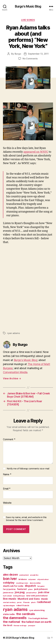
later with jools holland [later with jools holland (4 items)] (37, 596)
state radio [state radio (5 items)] (9, 614)
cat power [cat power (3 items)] (32, 579)
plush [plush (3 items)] (33, 602)
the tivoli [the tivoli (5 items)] (8, 625)
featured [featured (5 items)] (22, 589)
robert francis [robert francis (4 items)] (23, 605)
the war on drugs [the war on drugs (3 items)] (20, 626)
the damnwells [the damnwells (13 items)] (15, 618)
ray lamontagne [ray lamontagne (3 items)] (9, 606)
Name (7, 474)
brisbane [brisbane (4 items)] (23, 579)
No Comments (30, 59)
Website (7, 503)
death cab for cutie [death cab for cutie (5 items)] (13, 586)
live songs (28, 20)
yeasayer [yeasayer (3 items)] (32, 626)
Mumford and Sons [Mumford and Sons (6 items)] (29, 599)
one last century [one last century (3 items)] (9, 602)
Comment (9, 439)
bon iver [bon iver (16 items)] (10, 579)
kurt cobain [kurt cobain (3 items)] (7, 596)
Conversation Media (15, 372)
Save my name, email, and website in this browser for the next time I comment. (26, 519)
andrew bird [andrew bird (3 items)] (24, 575)
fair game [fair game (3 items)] (41, 586)
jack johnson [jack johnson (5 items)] (41, 589)
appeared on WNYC (36, 152)
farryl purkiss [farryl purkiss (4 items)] (9, 589)
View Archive (12, 378)
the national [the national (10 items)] (11, 622)
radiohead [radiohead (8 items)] (44, 602)
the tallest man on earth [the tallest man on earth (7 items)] (37, 622)
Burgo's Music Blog (28, 6)
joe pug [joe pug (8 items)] (20, 592)
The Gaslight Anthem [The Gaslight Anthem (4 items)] (38, 618)
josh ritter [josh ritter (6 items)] (44, 592)
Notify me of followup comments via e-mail (28, 469)
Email (7, 489)
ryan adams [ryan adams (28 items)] (15, 609)
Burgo (18, 54)
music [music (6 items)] (45, 599)
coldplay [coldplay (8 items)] (9, 583)
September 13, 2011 (38, 54)
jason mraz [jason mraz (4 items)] (8, 593)
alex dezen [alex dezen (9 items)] (10, 575)
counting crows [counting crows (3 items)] (22, 583)
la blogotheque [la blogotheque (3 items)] (19, 596)
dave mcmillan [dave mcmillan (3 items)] (35, 583)
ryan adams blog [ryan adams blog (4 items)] (37, 610)
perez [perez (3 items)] (19, 602)
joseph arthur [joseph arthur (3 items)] (31, 593)
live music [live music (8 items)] (10, 599)
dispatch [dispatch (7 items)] (30, 586)
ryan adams (13, 333)
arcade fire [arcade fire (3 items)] (34, 575)
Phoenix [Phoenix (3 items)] (26, 602)
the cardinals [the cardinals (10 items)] (26, 614)
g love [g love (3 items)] (30, 589)
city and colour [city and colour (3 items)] (43, 579)
